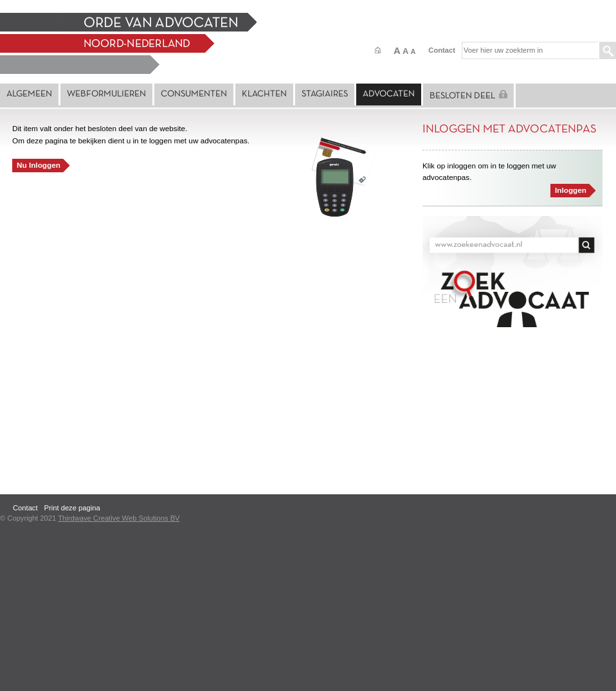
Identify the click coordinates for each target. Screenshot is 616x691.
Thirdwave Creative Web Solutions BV (119, 518)
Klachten (264, 94)
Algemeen (29, 94)
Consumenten (194, 94)
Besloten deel (468, 95)
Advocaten (389, 94)
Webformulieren (106, 94)
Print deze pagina (72, 508)
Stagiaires (325, 94)
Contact (442, 50)
